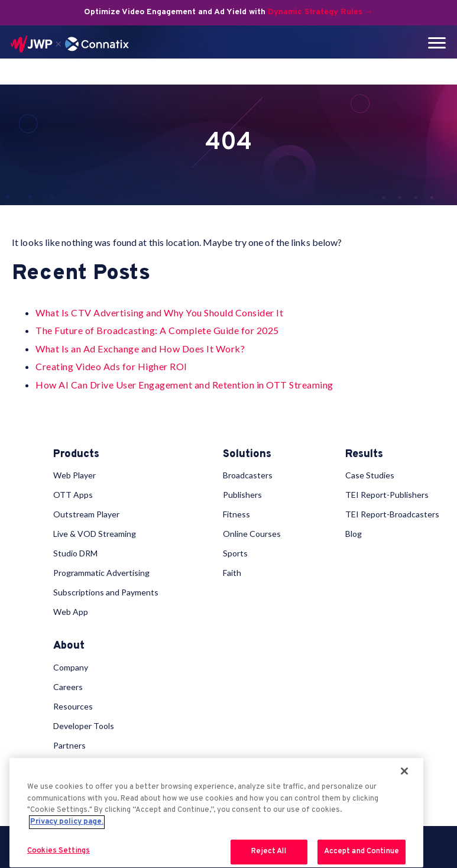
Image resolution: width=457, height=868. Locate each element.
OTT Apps (73, 495)
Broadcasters (248, 475)
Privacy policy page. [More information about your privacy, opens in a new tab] (67, 822)
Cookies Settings (59, 851)
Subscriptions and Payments (106, 592)
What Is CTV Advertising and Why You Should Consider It (159, 312)
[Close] (404, 771)
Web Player (74, 475)
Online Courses (252, 534)
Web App (71, 612)
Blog (354, 534)
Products (76, 455)
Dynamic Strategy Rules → (320, 12)
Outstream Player (86, 514)
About (69, 646)
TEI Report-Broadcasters (392, 514)
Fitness (236, 514)
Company (71, 667)
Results (364, 455)
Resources (73, 706)
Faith (232, 573)
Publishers (242, 495)
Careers (68, 687)
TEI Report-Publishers (387, 495)
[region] (216, 813)
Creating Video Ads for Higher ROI (111, 366)
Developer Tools (84, 726)
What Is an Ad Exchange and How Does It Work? (140, 349)
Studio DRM (75, 553)
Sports (235, 553)
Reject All (268, 851)
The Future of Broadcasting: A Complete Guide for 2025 (157, 330)
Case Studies (370, 475)
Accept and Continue (362, 851)
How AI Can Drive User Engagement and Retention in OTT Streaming (184, 385)
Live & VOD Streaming (95, 534)
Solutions (247, 455)
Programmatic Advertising (101, 573)
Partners (69, 745)
